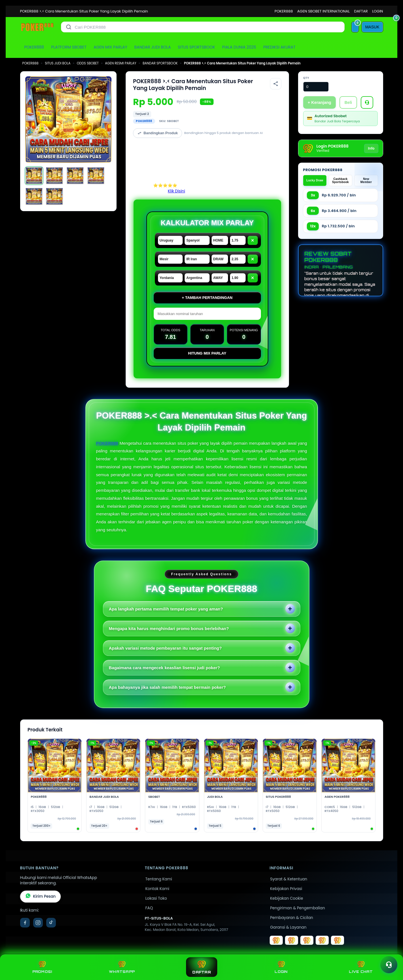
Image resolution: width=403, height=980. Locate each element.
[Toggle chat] (389, 965)
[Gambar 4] (96, 176)
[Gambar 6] (54, 196)
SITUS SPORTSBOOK (196, 47)
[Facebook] (25, 923)
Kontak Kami (157, 889)
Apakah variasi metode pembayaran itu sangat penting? (165, 648)
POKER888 (284, 11)
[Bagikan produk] (276, 84)
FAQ (149, 908)
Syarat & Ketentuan (289, 879)
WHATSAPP (122, 967)
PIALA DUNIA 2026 (239, 47)
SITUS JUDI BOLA (58, 63)
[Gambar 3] (75, 176)
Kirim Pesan (41, 897)
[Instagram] (38, 923)
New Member (366, 181)
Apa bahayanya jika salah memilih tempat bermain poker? (167, 687)
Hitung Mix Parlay (207, 353)
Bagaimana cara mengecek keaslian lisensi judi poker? (164, 668)
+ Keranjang (319, 102)
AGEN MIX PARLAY (110, 47)
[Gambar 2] (54, 176)
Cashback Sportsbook (340, 181)
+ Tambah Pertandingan (207, 298)
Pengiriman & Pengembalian (298, 908)
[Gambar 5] (34, 196)
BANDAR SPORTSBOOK (160, 63)
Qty (306, 78)
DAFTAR (361, 11)
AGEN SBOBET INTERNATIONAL (323, 11)
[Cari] (69, 27)
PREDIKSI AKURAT (279, 47)
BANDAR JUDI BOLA (153, 47)
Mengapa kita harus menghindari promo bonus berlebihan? (169, 628)
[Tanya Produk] (367, 102)
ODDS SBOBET (88, 63)
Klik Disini (177, 191)
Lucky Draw (315, 180)
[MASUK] (372, 27)
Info (371, 148)
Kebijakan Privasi (286, 889)
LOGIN (377, 11)
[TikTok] (51, 923)
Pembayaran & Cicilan (292, 918)
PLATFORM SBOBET (69, 47)
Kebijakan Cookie (287, 898)
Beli (348, 102)
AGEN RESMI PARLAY (121, 63)
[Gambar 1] (34, 176)
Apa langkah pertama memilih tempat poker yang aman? (166, 609)
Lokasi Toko (156, 898)
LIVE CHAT (361, 967)
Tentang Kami (159, 879)
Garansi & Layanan (288, 927)
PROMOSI (42, 967)
